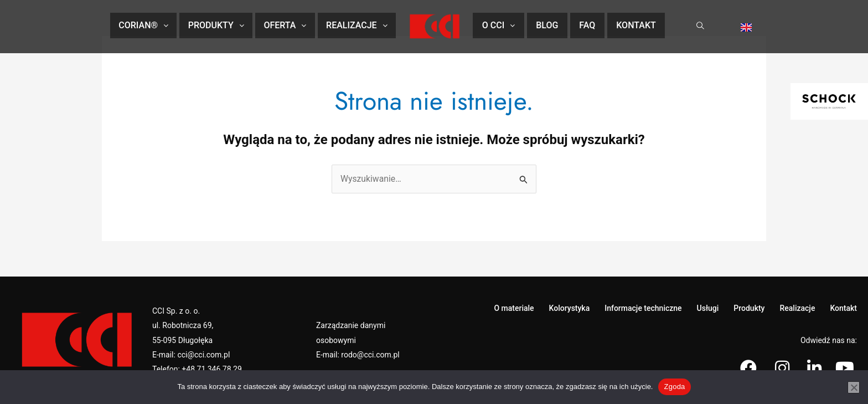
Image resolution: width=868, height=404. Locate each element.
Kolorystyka (570, 308)
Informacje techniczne (643, 308)
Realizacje (357, 25)
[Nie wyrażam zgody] (854, 387)
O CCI (498, 25)
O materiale (514, 308)
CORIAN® (143, 25)
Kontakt (636, 25)
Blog (547, 25)
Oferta (285, 25)
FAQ (587, 25)
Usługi (708, 308)
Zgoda (674, 387)
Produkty (216, 25)
